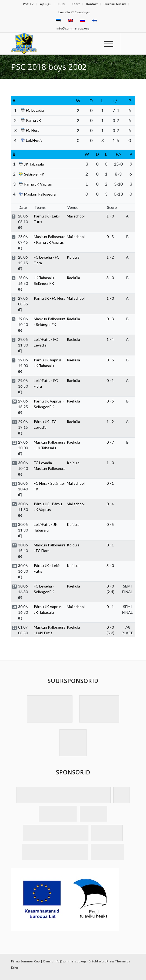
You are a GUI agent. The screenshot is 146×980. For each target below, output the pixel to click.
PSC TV (28, 4)
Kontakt (92, 4)
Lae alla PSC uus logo (74, 12)
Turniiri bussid (115, 4)
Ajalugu (46, 4)
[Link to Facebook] (131, 44)
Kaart (76, 4)
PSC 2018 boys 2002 (49, 67)
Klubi (62, 4)
